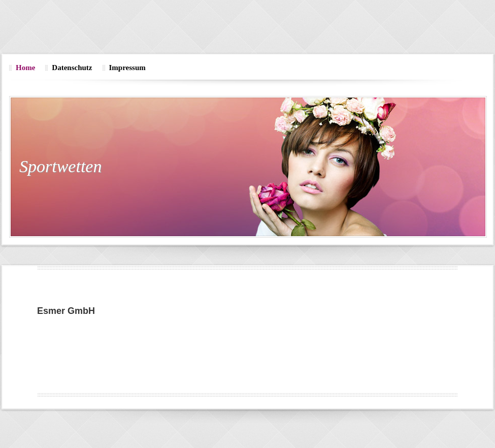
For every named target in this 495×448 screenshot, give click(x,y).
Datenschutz (72, 68)
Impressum (127, 68)
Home (25, 68)
